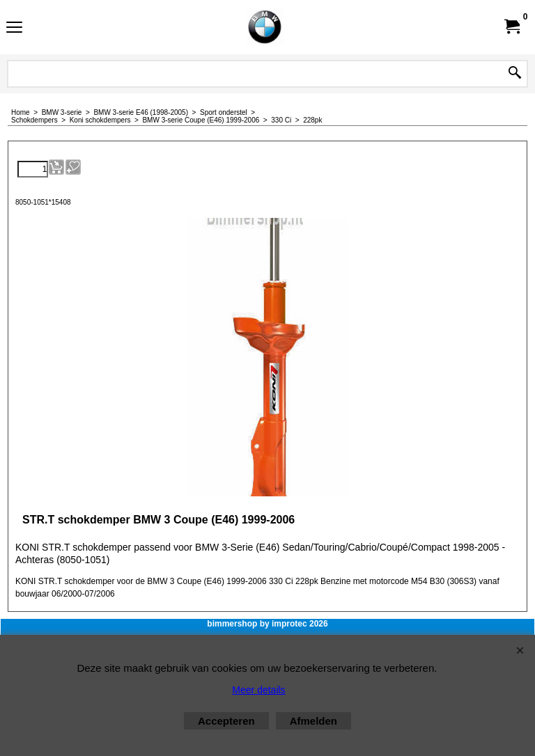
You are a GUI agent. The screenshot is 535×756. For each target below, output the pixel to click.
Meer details (258, 690)
